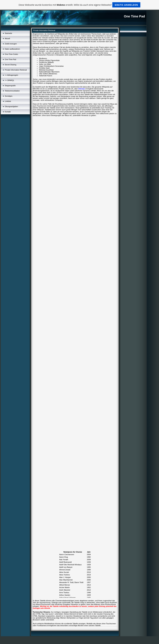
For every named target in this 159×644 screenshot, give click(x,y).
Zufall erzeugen (11, 44)
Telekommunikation (12, 91)
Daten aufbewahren (12, 49)
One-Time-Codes (11, 54)
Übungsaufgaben (11, 106)
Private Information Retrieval (16, 70)
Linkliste (8, 101)
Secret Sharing (11, 65)
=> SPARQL (9, 80)
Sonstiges (9, 96)
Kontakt (8, 112)
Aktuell (7, 39)
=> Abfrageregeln (11, 75)
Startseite (8, 33)
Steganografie (10, 86)
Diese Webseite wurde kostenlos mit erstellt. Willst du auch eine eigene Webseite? (80, 5)
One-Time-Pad (10, 59)
